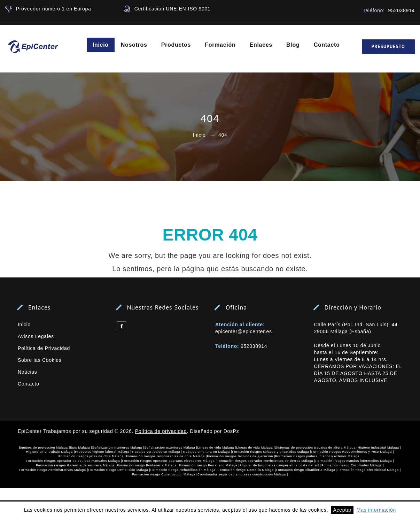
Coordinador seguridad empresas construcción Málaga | (243, 474)
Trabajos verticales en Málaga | (157, 452)
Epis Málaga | (81, 448)
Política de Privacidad (44, 348)
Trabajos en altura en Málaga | (207, 452)
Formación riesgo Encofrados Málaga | (353, 465)
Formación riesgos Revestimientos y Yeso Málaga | (353, 452)
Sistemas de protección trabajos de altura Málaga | (316, 448)
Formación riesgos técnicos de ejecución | (241, 456)
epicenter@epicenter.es (244, 331)
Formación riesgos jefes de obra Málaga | (92, 456)
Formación (221, 45)
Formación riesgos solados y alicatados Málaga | (271, 452)
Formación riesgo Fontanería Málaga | (148, 465)
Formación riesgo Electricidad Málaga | (369, 470)
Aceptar (342, 510)
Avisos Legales (36, 336)
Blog (293, 45)
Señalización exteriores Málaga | (171, 448)
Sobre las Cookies (40, 360)
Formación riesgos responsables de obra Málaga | (166, 456)
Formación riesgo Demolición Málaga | (119, 470)
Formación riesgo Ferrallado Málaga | (209, 465)
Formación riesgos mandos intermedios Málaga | (355, 461)
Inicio (101, 45)
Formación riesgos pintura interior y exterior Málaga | (318, 456)
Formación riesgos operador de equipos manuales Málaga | (74, 461)
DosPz (231, 431)
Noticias (27, 372)
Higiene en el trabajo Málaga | (50, 452)
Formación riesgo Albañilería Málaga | (307, 470)
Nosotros (134, 45)
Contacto (327, 45)
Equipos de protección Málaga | (44, 448)
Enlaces (261, 45)
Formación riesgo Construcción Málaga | (165, 474)
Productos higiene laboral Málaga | (103, 452)
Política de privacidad (161, 431)
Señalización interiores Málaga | (118, 448)
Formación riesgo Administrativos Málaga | (54, 470)
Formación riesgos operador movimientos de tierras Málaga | (266, 461)
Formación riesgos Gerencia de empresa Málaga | (76, 465)
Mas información (376, 510)
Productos (176, 45)
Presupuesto (388, 47)
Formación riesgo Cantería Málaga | (247, 470)
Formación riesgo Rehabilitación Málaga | (184, 470)
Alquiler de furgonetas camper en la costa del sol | (281, 465)
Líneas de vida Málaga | (217, 448)
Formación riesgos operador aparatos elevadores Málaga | (170, 461)
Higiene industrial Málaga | (379, 448)
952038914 (254, 346)
